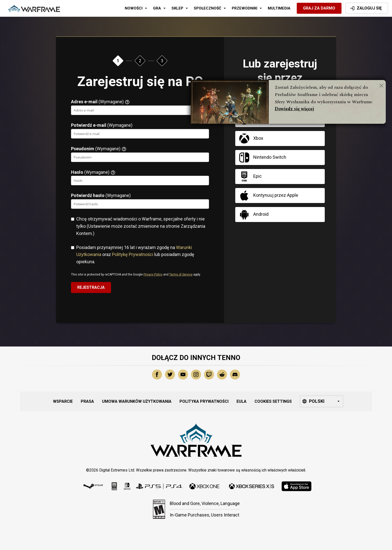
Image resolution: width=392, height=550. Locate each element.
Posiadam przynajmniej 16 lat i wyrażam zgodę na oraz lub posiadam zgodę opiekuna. (135, 255)
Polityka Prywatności (204, 401)
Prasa (87, 401)
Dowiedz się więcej (294, 109)
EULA (241, 401)
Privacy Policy (153, 274)
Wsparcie (63, 401)
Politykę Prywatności (133, 254)
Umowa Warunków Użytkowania (137, 401)
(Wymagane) (100, 102)
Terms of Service (181, 274)
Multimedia (279, 8)
